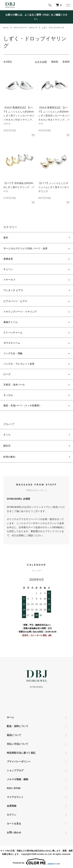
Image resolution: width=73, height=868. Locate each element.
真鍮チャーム (11, 322)
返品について (14, 735)
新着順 (66, 62)
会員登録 (12, 806)
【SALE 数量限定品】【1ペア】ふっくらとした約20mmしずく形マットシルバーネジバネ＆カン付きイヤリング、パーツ (19, 116)
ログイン (12, 815)
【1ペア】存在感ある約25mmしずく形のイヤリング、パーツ (19, 187)
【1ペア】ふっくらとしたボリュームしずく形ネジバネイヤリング (54, 187)
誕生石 (7, 446)
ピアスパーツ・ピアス (15, 301)
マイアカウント (15, 797)
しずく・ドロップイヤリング (53, 28)
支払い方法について (18, 744)
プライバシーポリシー (19, 762)
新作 (6, 238)
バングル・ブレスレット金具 (19, 364)
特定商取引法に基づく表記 (21, 753)
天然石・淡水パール (14, 385)
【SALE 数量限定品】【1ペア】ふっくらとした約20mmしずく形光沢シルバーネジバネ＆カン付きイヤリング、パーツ (54, 116)
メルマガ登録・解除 (18, 779)
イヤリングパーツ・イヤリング (25, 28)
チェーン (8, 269)
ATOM (17, 788)
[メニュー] (68, 5)
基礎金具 (8, 259)
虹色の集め (9, 457)
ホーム (6, 28)
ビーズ (7, 374)
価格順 (55, 62)
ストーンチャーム (13, 332)
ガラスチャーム (12, 343)
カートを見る (14, 824)
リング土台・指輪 (13, 353)
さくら (7, 435)
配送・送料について (18, 726)
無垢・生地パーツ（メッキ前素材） (22, 405)
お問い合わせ (14, 832)
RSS (9, 788)
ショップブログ (15, 770)
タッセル (8, 395)
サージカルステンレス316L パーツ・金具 (25, 248)
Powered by (36, 862)
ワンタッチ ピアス (13, 290)
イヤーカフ (9, 280)
